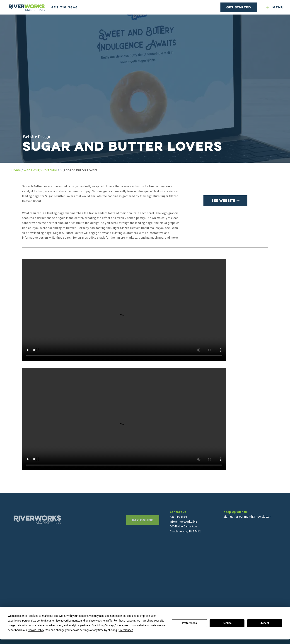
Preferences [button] (126, 630)
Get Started (239, 7)
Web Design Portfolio (40, 170)
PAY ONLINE (143, 533)
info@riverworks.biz (183, 532)
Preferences (189, 623)
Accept (265, 623)
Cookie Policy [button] (36, 630)
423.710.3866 (65, 7)
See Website (226, 200)
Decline (227, 623)
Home (16, 170)
